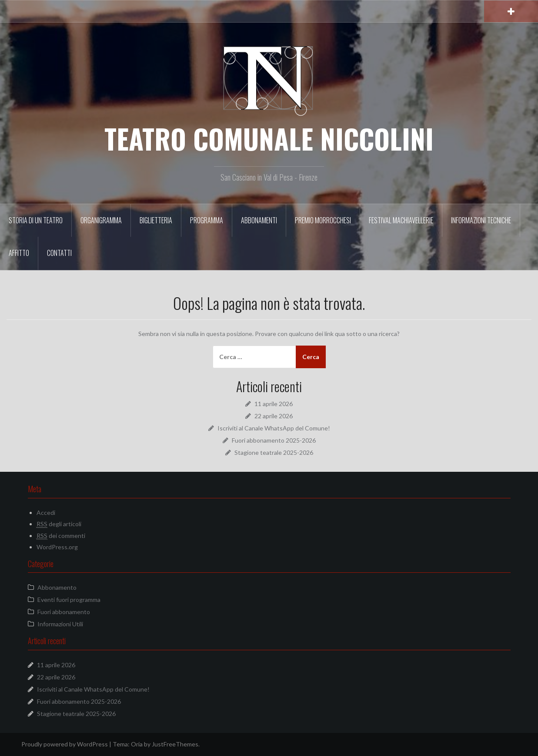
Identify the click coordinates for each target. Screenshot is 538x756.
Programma (207, 220)
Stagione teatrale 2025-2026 (274, 452)
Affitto (19, 253)
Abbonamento (57, 587)
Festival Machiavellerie (401, 220)
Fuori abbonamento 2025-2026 (274, 440)
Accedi (46, 512)
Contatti (59, 253)
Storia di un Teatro (36, 220)
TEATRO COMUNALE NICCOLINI (269, 138)
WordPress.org (57, 547)
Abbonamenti (259, 220)
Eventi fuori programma (69, 600)
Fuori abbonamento (64, 612)
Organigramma (101, 220)
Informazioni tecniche (481, 220)
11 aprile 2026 (274, 404)
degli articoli (59, 524)
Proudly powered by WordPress (65, 744)
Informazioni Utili (60, 624)
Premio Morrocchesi (323, 220)
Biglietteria (156, 220)
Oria (137, 744)
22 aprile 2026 (274, 416)
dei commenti (61, 536)
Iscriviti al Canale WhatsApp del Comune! (274, 428)
